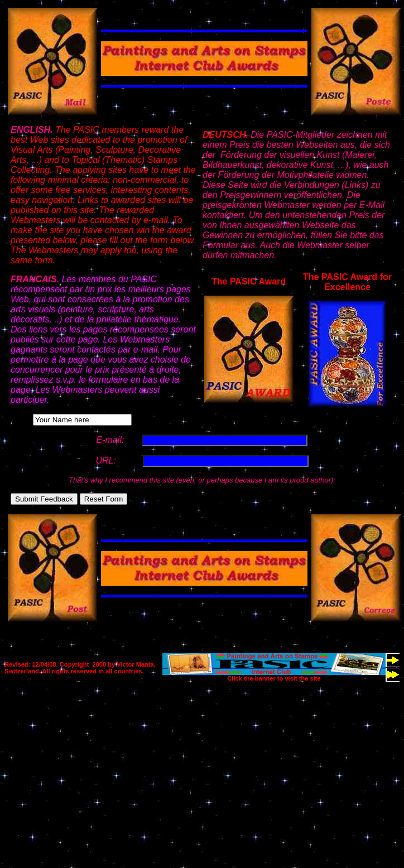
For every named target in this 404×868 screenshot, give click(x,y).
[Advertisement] (186, 760)
